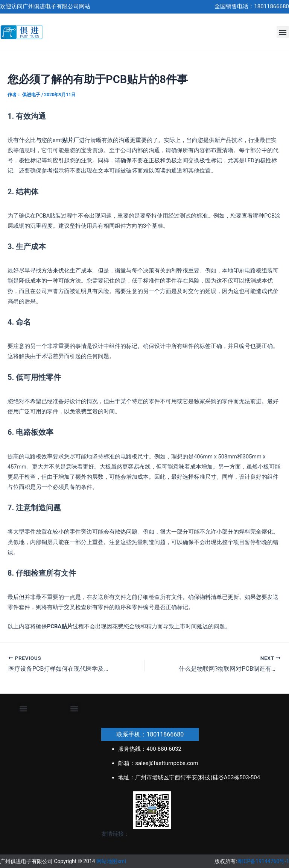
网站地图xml (111, 861)
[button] (283, 32)
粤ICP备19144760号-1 (263, 861)
